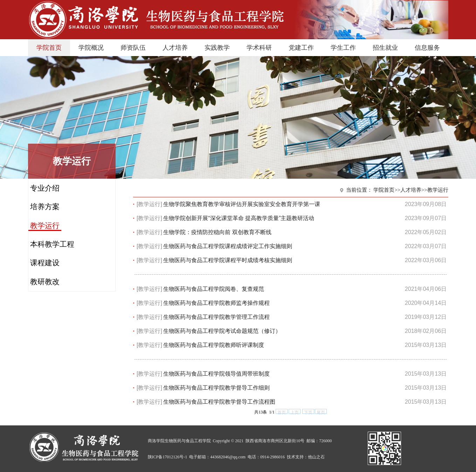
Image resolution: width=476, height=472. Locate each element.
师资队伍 (133, 48)
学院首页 (49, 48)
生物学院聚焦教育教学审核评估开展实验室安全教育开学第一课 (242, 204)
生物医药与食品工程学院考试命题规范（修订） (222, 331)
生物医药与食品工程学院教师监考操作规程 (216, 303)
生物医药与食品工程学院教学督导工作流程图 (219, 402)
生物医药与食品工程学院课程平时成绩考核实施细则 (228, 260)
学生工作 (343, 48)
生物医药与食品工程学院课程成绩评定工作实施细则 (228, 246)
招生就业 (385, 48)
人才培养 (175, 48)
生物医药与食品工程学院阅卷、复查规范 (214, 289)
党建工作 (301, 48)
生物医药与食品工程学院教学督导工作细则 (216, 388)
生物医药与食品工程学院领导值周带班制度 (216, 374)
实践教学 (217, 48)
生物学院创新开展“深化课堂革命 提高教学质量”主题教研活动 (239, 218)
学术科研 (259, 48)
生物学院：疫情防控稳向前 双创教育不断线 (217, 232)
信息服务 (427, 48)
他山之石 (316, 457)
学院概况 (91, 48)
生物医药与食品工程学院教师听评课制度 (214, 345)
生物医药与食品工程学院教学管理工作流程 (216, 317)
